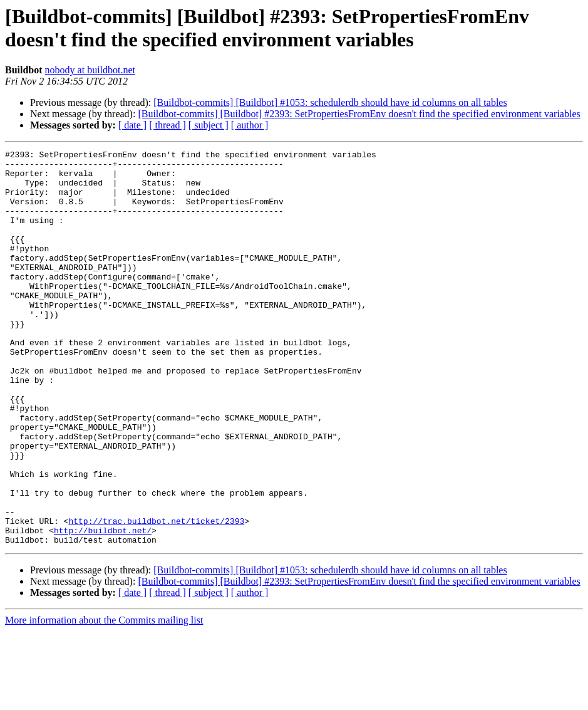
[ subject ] (209, 125)
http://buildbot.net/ (103, 607)
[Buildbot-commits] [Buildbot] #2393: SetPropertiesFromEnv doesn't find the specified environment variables (359, 114)
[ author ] (250, 125)
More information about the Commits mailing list (104, 699)
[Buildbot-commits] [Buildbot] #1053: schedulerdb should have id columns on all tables (330, 102)
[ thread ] (168, 125)
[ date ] (132, 125)
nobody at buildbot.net (90, 70)
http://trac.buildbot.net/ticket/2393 (156, 596)
